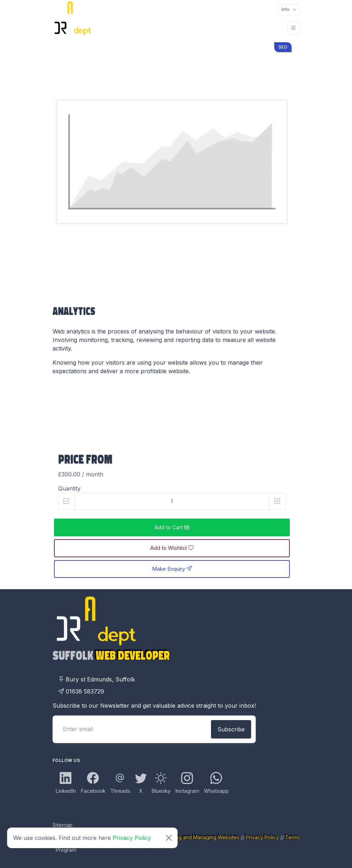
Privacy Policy (132, 838)
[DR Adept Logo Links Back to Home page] (72, 28)
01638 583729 (81, 691)
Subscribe (231, 729)
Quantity (69, 488)
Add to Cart (172, 527)
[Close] (169, 838)
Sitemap (63, 825)
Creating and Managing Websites (201, 837)
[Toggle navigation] (289, 10)
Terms (293, 837)
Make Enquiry (172, 569)
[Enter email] (131, 729)
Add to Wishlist (172, 548)
